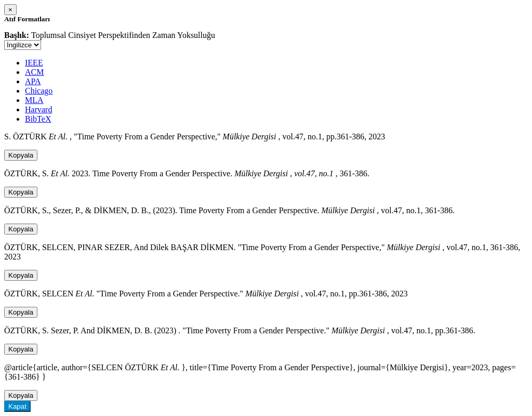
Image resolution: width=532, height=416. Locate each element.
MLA (34, 100)
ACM (34, 72)
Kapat (17, 406)
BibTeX (38, 119)
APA (33, 81)
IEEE (34, 63)
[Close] (10, 10)
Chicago (39, 91)
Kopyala (21, 155)
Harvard (38, 109)
